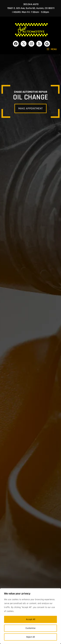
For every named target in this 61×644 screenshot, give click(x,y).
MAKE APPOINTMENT (30, 108)
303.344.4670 (31, 4)
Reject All (31, 637)
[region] (30, 616)
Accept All (31, 619)
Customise (30, 628)
